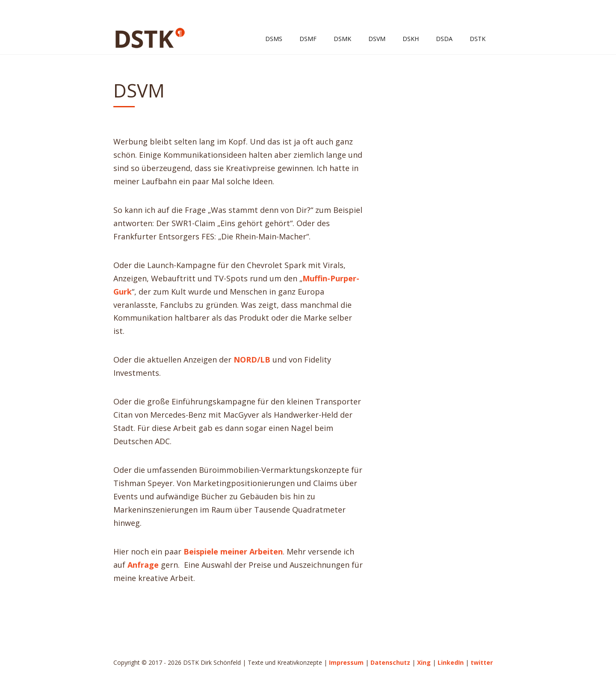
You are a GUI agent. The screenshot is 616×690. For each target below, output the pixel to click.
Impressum (346, 662)
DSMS (274, 39)
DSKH (411, 39)
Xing (424, 662)
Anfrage (143, 565)
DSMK (342, 39)
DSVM (377, 39)
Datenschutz (390, 662)
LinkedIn (451, 662)
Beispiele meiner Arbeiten (233, 551)
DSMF (308, 39)
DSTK (478, 39)
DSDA (444, 39)
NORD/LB (252, 360)
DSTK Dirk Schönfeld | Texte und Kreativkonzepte (150, 38)
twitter (482, 662)
